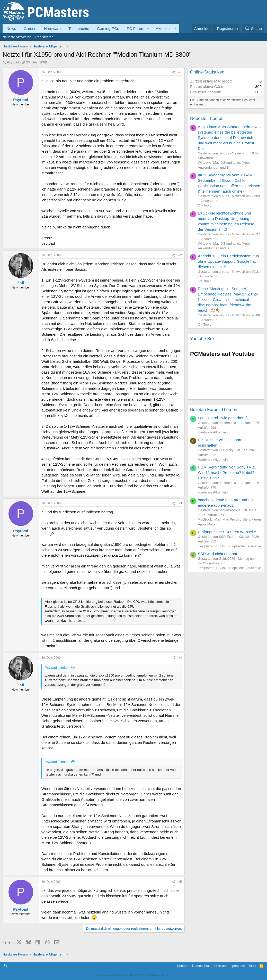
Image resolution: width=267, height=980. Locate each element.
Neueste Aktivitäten (17, 37)
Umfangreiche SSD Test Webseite (227, 532)
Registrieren (44, 37)
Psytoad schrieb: (57, 668)
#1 (180, 72)
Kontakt (183, 966)
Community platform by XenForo (133, 975)
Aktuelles (164, 28)
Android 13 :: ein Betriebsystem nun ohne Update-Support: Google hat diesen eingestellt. (228, 261)
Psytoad (13, 62)
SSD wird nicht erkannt (217, 554)
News (11, 28)
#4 (180, 658)
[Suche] (253, 28)
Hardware (52, 28)
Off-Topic (204, 205)
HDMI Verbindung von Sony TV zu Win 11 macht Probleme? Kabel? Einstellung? (227, 472)
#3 (180, 503)
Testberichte (79, 28)
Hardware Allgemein (213, 432)
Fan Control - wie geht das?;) (223, 418)
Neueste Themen (207, 118)
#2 (180, 255)
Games (30, 28)
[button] (148, 28)
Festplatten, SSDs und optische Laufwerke (229, 546)
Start (252, 966)
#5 (180, 882)
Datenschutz (201, 966)
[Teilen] (173, 72)
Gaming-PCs (108, 28)
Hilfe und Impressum (230, 966)
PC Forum (136, 28)
